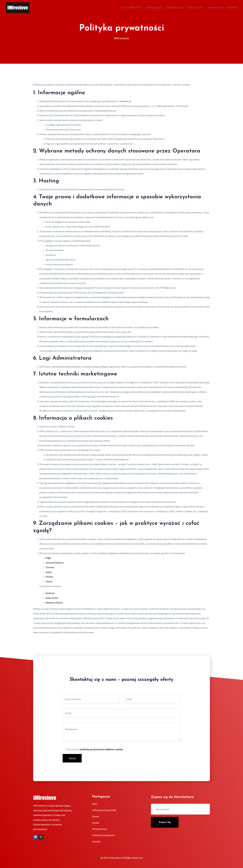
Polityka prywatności (103, 835)
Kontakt (232, 8)
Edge (48, 558)
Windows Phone (54, 603)
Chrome (50, 567)
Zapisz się (165, 822)
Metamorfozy (215, 8)
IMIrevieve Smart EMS (104, 810)
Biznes (96, 816)
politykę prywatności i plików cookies (101, 749)
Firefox (49, 577)
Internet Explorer (55, 563)
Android (50, 593)
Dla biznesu (176, 8)
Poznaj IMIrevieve (132, 8)
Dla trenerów (196, 8)
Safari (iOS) (52, 598)
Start (95, 804)
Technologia (154, 8)
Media (96, 823)
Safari (49, 572)
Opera (49, 581)
